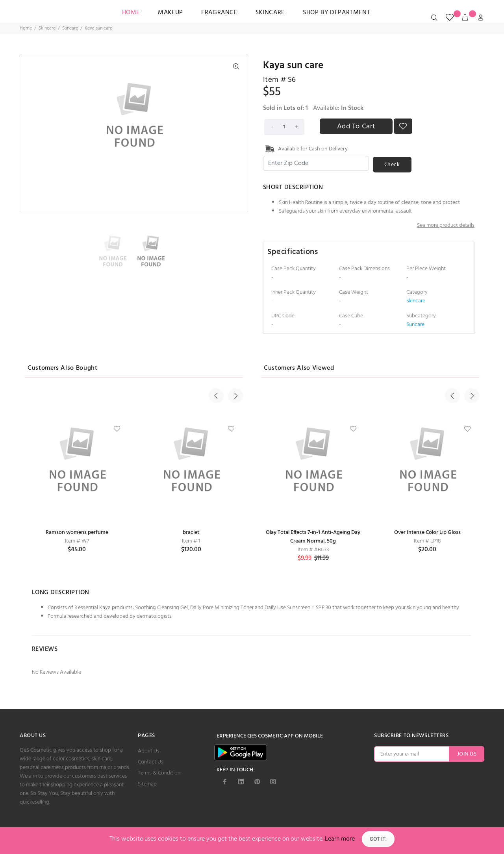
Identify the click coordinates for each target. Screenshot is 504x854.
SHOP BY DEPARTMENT (337, 13)
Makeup (170, 13)
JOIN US (467, 753)
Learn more (340, 839)
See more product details (446, 225)
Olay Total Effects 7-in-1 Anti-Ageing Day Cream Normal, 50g (313, 536)
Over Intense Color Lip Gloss (427, 532)
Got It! (378, 839)
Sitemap (147, 783)
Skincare (270, 13)
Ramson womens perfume (77, 532)
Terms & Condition (159, 772)
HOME (131, 13)
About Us (149, 750)
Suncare (70, 28)
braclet (191, 532)
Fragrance (219, 13)
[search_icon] (436, 18)
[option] (114, 251)
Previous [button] (216, 367)
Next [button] (233, 367)
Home (26, 28)
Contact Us (151, 761)
